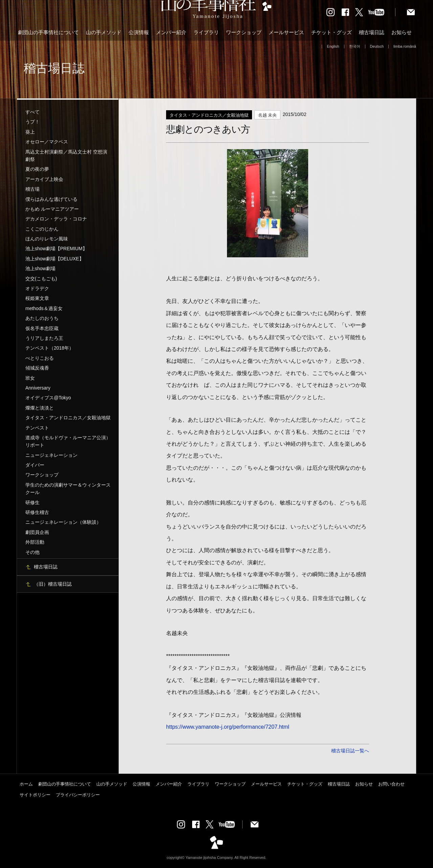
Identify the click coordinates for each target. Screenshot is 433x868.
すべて (32, 112)
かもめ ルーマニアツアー (52, 209)
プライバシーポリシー (78, 795)
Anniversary (38, 388)
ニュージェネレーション (51, 455)
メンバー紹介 (171, 32)
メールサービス (286, 32)
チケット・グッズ (332, 32)
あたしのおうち (42, 318)
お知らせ (402, 32)
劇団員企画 (37, 532)
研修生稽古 (37, 512)
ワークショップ (244, 32)
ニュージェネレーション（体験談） (63, 522)
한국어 (355, 46)
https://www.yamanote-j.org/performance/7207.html (228, 727)
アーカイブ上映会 (44, 179)
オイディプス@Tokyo (48, 398)
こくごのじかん (42, 229)
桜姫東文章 (37, 298)
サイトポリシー (35, 795)
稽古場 (32, 189)
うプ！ (32, 122)
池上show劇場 (40, 268)
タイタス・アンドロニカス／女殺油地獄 (68, 418)
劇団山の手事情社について (48, 32)
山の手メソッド (104, 32)
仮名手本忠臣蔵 (42, 328)
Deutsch (377, 46)
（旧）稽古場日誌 (53, 584)
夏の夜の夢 (37, 169)
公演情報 (139, 32)
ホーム (26, 784)
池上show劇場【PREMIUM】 (56, 249)
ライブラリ (206, 32)
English (333, 46)
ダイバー (35, 465)
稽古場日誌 (372, 32)
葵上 (30, 132)
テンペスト (37, 428)
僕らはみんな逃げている (51, 199)
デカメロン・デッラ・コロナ (56, 219)
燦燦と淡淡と (40, 408)
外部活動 (35, 542)
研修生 (32, 502)
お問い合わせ (391, 784)
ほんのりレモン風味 (47, 239)
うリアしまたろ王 (44, 338)
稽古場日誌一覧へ (350, 751)
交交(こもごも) (41, 279)
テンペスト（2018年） (50, 348)
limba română (405, 46)
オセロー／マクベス (47, 142)
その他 (32, 552)
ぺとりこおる (40, 358)
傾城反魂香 (37, 368)
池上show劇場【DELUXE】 (55, 259)
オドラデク (37, 288)
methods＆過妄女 (44, 308)
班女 (30, 378)
